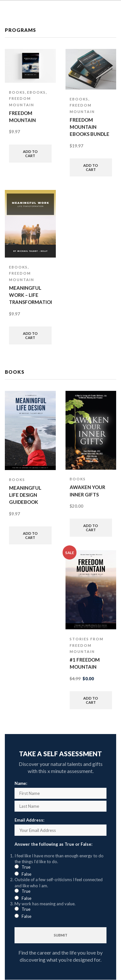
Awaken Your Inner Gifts (87, 491)
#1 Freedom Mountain (85, 663)
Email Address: (29, 820)
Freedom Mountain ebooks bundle (90, 127)
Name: (21, 783)
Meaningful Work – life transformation (30, 295)
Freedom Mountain (22, 117)
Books (17, 92)
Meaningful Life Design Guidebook (25, 495)
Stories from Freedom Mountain (87, 645)
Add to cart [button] (30, 154)
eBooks (36, 92)
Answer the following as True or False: (53, 844)
